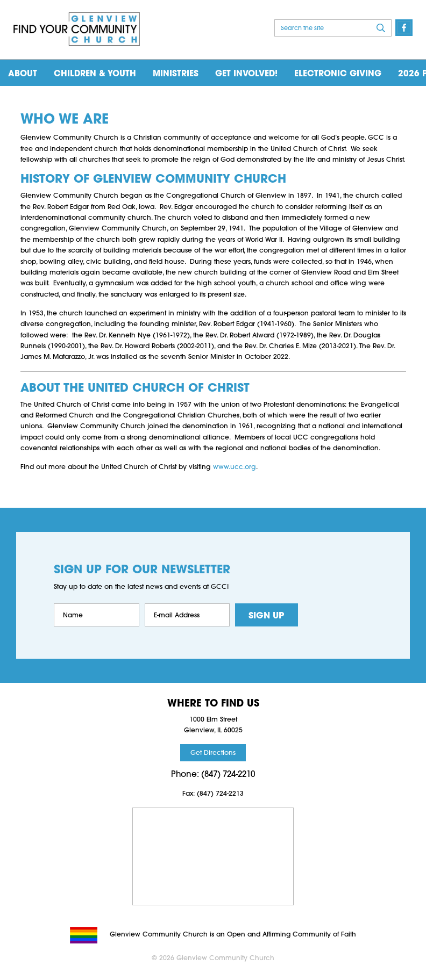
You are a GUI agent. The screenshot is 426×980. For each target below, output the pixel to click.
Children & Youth (95, 74)
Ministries (176, 74)
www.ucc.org (235, 467)
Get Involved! (246, 74)
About (23, 74)
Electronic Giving (338, 74)
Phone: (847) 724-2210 (213, 775)
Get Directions (213, 753)
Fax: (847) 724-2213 (213, 794)
